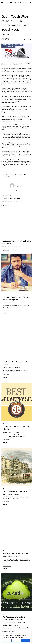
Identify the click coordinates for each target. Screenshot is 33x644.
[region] (16, 636)
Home (3, 11)
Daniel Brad (7, 39)
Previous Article (7, 196)
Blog (8, 11)
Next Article (4, 206)
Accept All (25, 641)
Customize (6, 641)
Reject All (16, 641)
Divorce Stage (16, 3)
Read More (7, 310)
